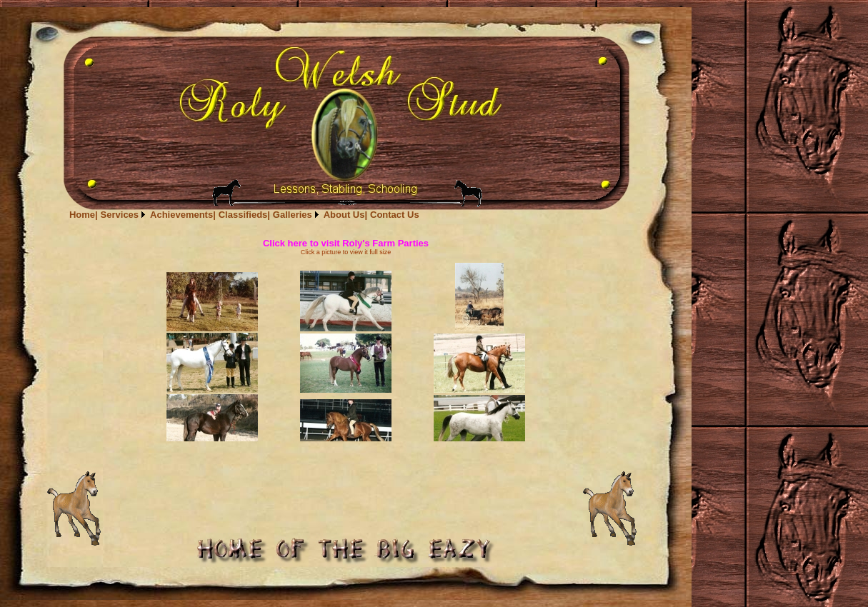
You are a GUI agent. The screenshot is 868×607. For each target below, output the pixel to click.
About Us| (345, 215)
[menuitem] (84, 215)
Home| (84, 215)
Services (120, 215)
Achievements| (183, 215)
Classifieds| (244, 215)
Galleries (293, 215)
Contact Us (395, 215)
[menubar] (244, 215)
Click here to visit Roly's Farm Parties (346, 243)
